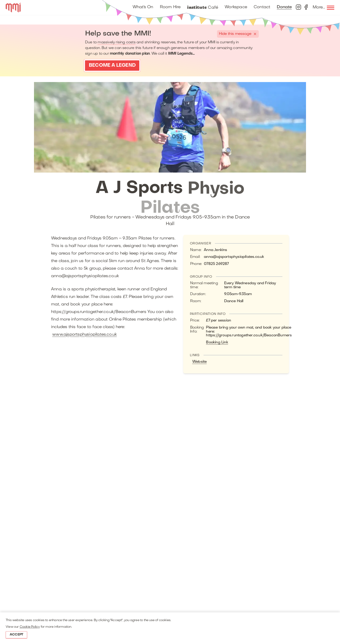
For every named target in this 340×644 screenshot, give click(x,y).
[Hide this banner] (238, 34)
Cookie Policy (30, 627)
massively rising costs (116, 42)
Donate (284, 7)
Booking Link (217, 343)
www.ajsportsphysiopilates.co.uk (84, 335)
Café (202, 7)
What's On (143, 7)
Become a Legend (112, 66)
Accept (16, 635)
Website (199, 362)
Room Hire (170, 7)
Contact (262, 7)
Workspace (236, 7)
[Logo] (13, 8)
